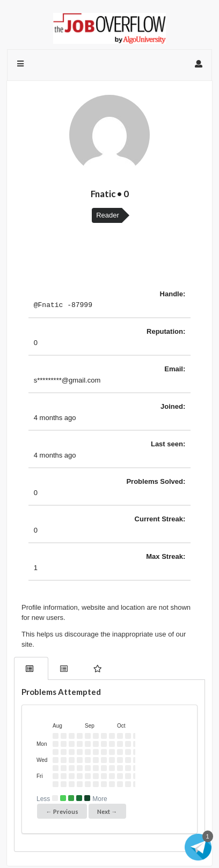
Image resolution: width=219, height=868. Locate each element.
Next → (107, 813)
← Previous (62, 813)
